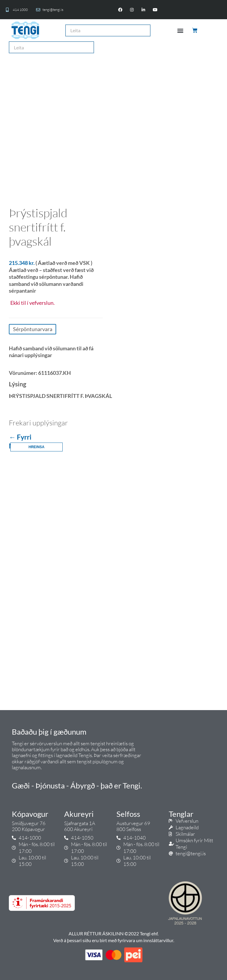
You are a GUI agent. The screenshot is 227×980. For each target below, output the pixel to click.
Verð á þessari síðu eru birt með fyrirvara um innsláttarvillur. (114, 940)
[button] (180, 30)
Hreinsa (36, 447)
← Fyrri (20, 437)
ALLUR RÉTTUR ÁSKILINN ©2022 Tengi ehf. (113, 933)
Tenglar (181, 814)
